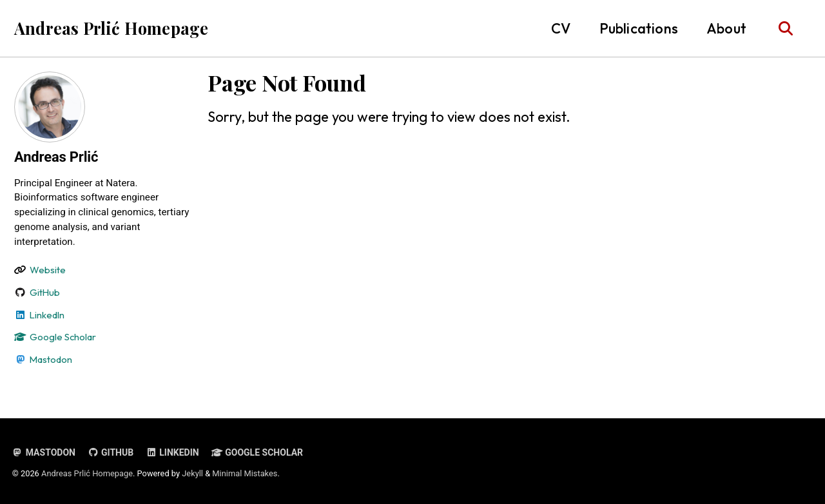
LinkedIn (172, 452)
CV (561, 28)
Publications (639, 28)
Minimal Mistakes (245, 473)
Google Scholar (257, 452)
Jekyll (192, 473)
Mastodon (44, 452)
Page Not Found (287, 82)
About (726, 28)
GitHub (111, 452)
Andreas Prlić (56, 157)
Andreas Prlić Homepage (111, 28)
